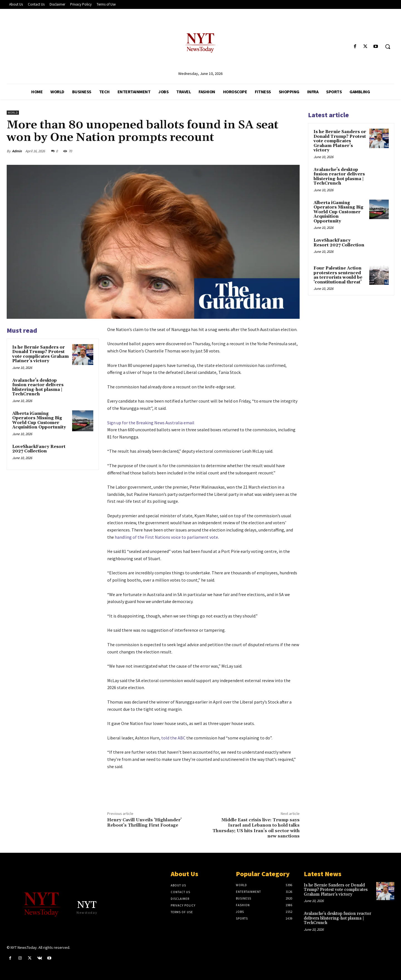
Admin (17, 151)
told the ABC (174, 738)
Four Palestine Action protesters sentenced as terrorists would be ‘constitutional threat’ (338, 275)
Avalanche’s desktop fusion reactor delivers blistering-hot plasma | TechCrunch (38, 387)
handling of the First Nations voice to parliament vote (166, 537)
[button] (388, 46)
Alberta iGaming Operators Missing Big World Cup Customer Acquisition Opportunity (39, 421)
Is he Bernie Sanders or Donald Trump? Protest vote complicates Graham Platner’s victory (41, 354)
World (13, 113)
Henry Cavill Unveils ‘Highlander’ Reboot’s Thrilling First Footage (144, 823)
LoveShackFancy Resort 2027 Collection (39, 449)
